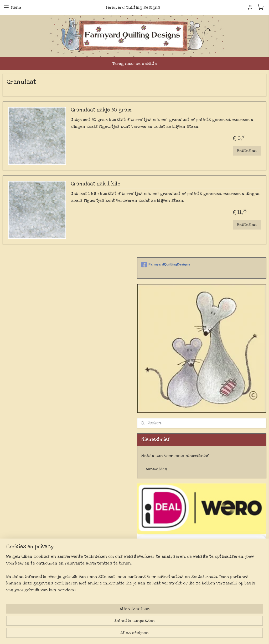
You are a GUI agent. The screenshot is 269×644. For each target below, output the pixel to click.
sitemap (127, 634)
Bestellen (247, 151)
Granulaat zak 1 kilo (96, 184)
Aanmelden (156, 469)
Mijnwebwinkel (194, 634)
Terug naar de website (135, 63)
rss (137, 634)
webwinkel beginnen (154, 634)
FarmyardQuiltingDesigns (166, 265)
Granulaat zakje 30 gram (101, 110)
